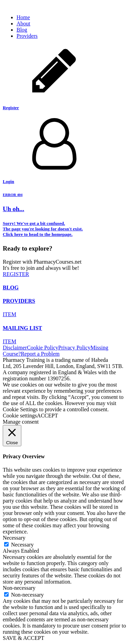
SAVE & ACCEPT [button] (24, 638)
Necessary (22, 545)
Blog (22, 30)
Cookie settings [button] (20, 416)
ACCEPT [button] (47, 416)
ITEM (9, 314)
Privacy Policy (74, 348)
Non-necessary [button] (19, 588)
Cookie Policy (42, 348)
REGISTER (16, 274)
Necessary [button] (14, 538)
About (23, 24)
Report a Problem (40, 354)
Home (23, 17)
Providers (27, 36)
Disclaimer (15, 348)
